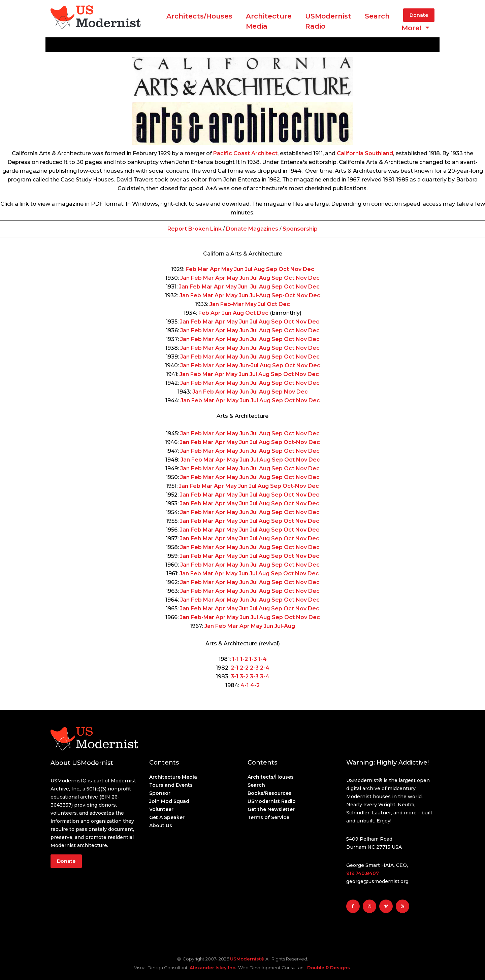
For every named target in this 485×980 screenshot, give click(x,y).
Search (377, 16)
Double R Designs (329, 968)
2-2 (244, 668)
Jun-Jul (249, 365)
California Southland (365, 153)
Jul (249, 269)
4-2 (255, 685)
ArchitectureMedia (269, 21)
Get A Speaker (167, 817)
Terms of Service (268, 817)
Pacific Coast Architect (245, 153)
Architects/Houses (199, 16)
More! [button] (412, 28)
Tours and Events (171, 785)
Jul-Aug (260, 295)
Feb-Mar (232, 304)
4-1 (245, 685)
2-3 (254, 668)
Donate (419, 15)
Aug (259, 269)
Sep (272, 269)
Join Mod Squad (169, 801)
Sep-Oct (283, 295)
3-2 (244, 677)
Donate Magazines (252, 229)
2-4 (264, 668)
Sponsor (160, 793)
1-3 (252, 659)
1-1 (235, 659)
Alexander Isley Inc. (213, 968)
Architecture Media (173, 777)
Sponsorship (300, 229)
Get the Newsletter (271, 809)
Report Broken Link (195, 229)
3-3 (254, 677)
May (227, 269)
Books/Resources (269, 793)
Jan (185, 278)
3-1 (235, 677)
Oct (284, 269)
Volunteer (161, 809)
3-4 (264, 677)
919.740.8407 (363, 873)
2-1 (235, 668)
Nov (296, 269)
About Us (161, 825)
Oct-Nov (295, 442)
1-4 (262, 659)
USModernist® (247, 959)
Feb (191, 269)
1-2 (243, 659)
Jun (239, 269)
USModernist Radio (328, 21)
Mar (203, 269)
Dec (309, 269)
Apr (215, 269)
